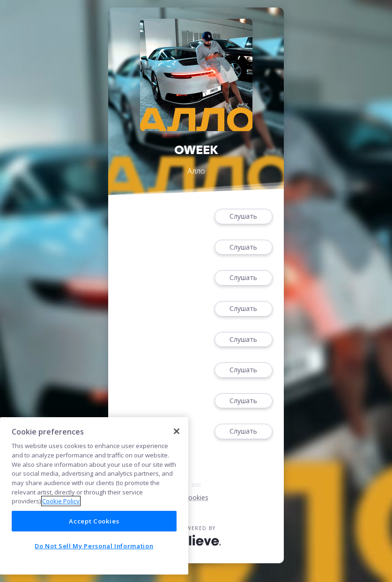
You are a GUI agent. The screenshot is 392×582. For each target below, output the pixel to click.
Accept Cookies (94, 521)
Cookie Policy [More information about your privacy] (61, 501)
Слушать (244, 217)
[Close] (177, 431)
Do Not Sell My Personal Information (94, 546)
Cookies (196, 497)
